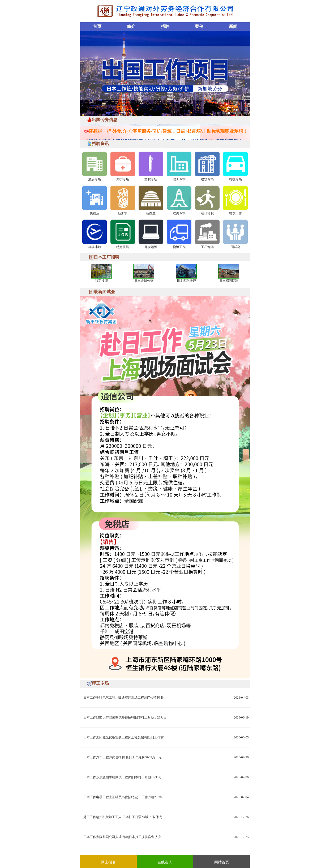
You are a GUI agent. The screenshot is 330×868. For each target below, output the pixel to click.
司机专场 (235, 179)
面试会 (235, 247)
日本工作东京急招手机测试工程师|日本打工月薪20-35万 (122, 777)
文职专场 (151, 179)
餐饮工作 (235, 213)
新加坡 (123, 213)
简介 (131, 26)
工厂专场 (207, 247)
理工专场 (179, 179)
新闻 (233, 26)
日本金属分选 (144, 281)
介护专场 (123, 179)
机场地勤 (95, 247)
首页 (97, 26)
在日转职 (207, 213)
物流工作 (179, 247)
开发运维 (151, 247)
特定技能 (123, 247)
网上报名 (108, 862)
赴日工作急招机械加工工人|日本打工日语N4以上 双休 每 (123, 817)
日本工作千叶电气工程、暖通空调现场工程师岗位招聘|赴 (123, 698)
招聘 (165, 26)
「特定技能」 (101, 281)
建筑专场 (207, 179)
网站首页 (222, 862)
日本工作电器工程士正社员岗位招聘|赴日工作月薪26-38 (122, 797)
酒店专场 (95, 179)
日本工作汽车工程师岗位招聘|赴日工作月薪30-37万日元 (122, 757)
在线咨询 (165, 862)
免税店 (95, 213)
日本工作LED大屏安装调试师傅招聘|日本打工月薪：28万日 (125, 717)
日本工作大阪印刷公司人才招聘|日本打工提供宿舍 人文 (122, 837)
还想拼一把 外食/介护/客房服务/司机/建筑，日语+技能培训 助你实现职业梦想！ (168, 130)
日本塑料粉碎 (186, 281)
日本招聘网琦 (229, 281)
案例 (199, 26)
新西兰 (151, 213)
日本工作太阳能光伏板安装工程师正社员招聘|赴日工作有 (123, 737)
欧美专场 (179, 213)
